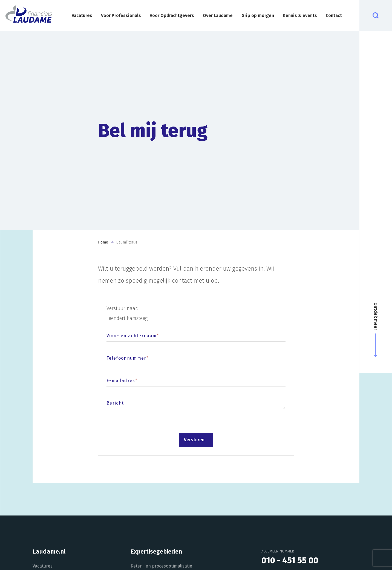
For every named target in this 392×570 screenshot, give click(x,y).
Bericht (115, 403)
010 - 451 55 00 (290, 560)
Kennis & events (300, 15)
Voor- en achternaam (133, 336)
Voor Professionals (121, 15)
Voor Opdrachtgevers (172, 15)
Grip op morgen (258, 15)
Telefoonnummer (128, 358)
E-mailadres (122, 381)
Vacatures (82, 15)
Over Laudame (218, 15)
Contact (334, 15)
